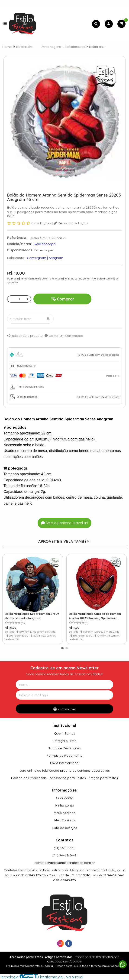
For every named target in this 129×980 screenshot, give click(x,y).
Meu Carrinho (64, 820)
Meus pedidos (64, 813)
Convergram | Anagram (45, 258)
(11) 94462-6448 (65, 855)
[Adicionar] (27, 299)
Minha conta (64, 805)
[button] (62, 648)
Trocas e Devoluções (65, 748)
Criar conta (65, 798)
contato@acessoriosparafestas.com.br (65, 863)
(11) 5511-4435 (65, 848)
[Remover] (11, 299)
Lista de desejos (64, 828)
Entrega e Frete (64, 741)
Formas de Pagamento (65, 755)
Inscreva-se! (64, 709)
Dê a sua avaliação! (71, 223)
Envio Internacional (65, 763)
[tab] (64, 355)
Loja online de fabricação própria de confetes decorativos (65, 771)
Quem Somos (65, 733)
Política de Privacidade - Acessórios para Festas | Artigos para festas (64, 778)
